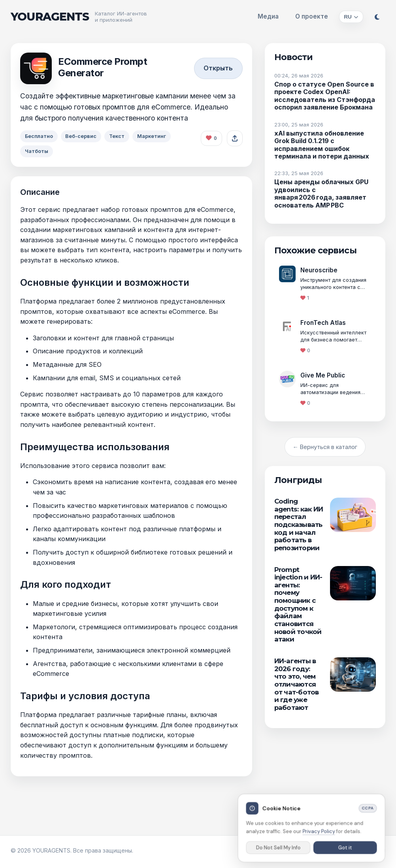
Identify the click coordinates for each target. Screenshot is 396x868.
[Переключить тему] (377, 17)
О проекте (312, 16)
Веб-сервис (83, 136)
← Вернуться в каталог (325, 447)
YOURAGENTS (50, 17)
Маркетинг (157, 136)
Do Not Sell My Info (279, 849)
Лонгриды (298, 480)
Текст (121, 136)
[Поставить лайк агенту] (211, 138)
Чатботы (37, 152)
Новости (294, 57)
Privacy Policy (319, 833)
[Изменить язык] (351, 17)
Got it (345, 849)
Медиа (268, 16)
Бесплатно (40, 136)
